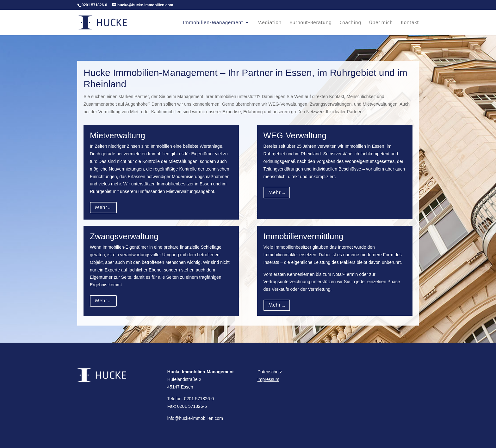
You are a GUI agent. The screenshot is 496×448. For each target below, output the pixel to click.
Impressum (268, 379)
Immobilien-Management (213, 23)
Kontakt (410, 23)
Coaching (350, 23)
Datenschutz (270, 372)
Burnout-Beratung (310, 23)
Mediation (270, 23)
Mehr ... (103, 207)
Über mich (381, 23)
